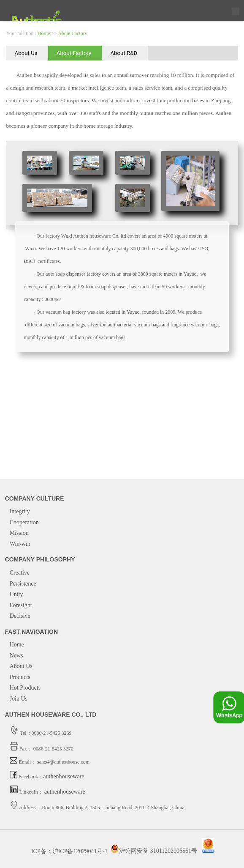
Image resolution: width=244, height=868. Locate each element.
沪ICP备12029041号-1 (80, 851)
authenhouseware (64, 776)
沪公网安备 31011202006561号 (154, 851)
